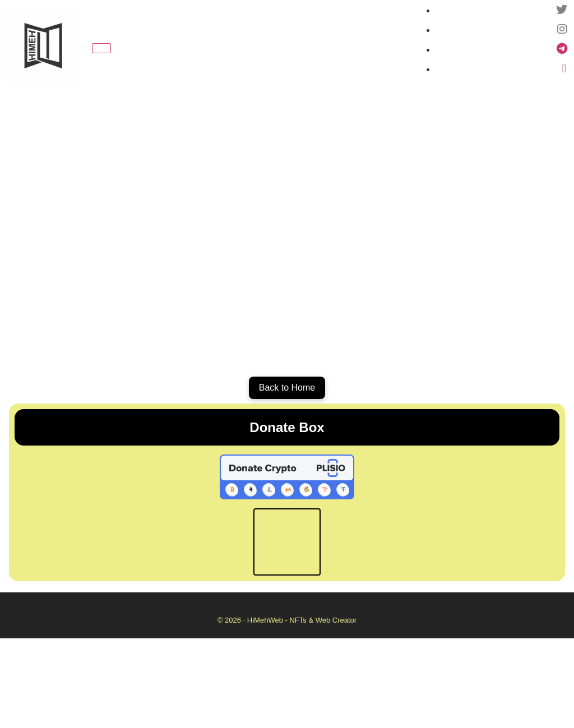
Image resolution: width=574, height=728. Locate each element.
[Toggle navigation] (101, 48)
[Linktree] (564, 69)
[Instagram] (562, 30)
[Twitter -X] (562, 10)
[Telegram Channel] (562, 50)
